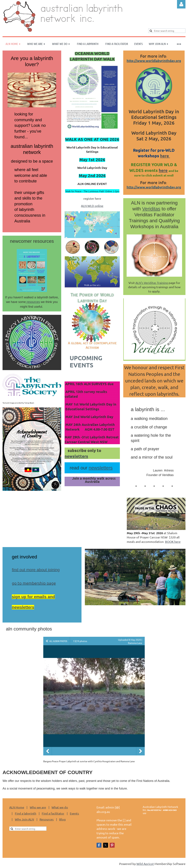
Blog (62, 819)
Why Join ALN (24, 819)
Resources (47, 819)
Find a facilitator (53, 813)
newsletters (76, 456)
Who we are (38, 807)
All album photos (58, 641)
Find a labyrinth (26, 813)
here (165, 156)
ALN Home (17, 807)
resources (33, 302)
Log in (181, 4)
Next (140, 751)
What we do (60, 807)
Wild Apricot (145, 864)
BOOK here (173, 542)
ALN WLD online (92, 206)
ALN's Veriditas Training (152, 283)
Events (74, 813)
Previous (48, 751)
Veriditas (151, 209)
